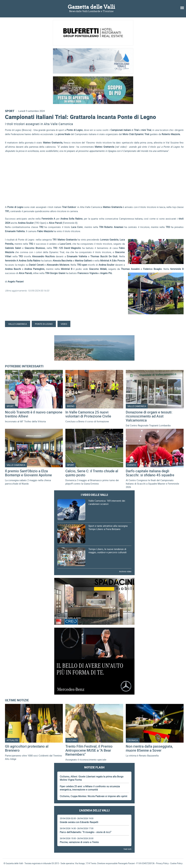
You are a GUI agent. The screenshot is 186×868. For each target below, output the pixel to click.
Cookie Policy (176, 863)
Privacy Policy (162, 863)
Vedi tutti (127, 849)
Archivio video (125, 571)
